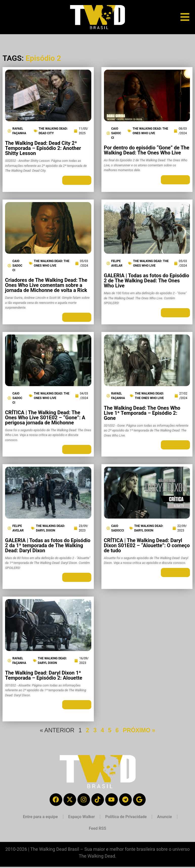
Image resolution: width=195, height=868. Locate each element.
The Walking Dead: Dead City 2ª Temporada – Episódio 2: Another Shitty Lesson (43, 148)
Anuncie (164, 817)
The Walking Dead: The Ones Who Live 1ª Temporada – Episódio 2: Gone (142, 413)
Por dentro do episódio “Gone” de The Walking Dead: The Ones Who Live (147, 150)
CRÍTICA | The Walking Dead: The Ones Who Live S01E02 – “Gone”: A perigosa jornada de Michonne (45, 418)
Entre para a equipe (40, 817)
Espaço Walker (82, 817)
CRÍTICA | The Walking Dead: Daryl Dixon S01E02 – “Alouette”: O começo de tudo (147, 545)
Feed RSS (97, 828)
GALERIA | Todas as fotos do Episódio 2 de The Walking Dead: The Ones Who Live (147, 281)
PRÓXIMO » (139, 730)
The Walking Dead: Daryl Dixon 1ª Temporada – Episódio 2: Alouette (44, 675)
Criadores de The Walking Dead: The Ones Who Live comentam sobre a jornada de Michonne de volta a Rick (46, 285)
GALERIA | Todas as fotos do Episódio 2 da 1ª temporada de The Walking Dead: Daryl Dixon (48, 545)
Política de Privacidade (126, 817)
